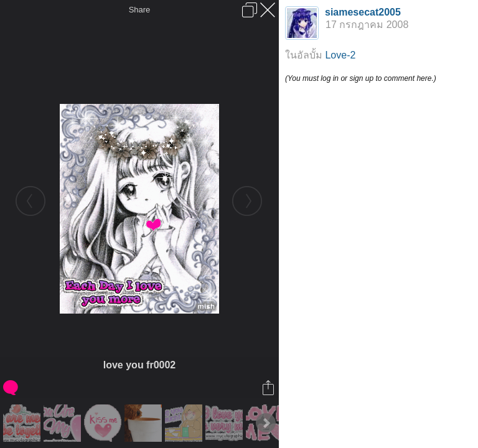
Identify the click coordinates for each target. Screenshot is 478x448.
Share (140, 10)
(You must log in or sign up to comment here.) (361, 78)
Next (266, 423)
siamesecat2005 (363, 12)
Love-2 (340, 55)
